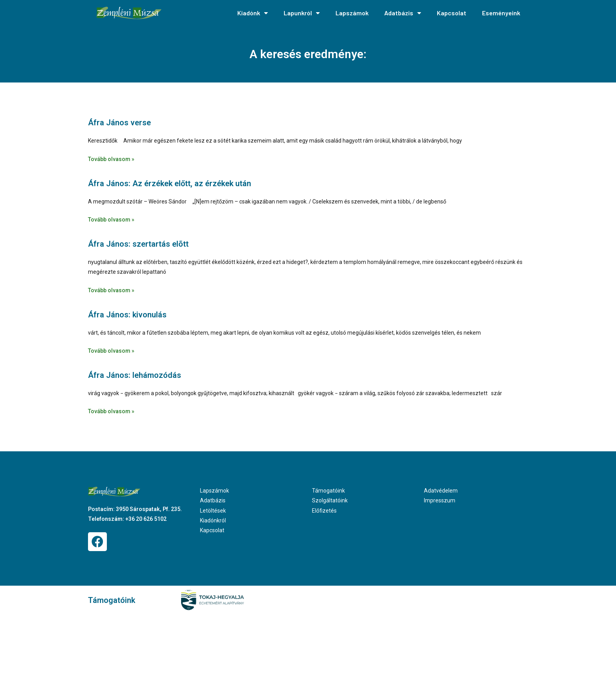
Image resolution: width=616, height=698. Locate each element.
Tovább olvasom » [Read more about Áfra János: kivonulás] (111, 351)
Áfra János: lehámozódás (135, 375)
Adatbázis (403, 13)
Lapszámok (352, 13)
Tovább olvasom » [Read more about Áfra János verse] (111, 159)
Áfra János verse (119, 123)
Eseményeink (501, 13)
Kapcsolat (452, 13)
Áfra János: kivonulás (127, 315)
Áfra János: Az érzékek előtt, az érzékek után (170, 183)
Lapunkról (302, 13)
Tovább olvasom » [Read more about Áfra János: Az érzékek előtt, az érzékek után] (111, 220)
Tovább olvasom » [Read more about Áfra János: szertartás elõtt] (111, 290)
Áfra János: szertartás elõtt (138, 244)
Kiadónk (253, 13)
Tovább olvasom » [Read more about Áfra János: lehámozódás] (111, 411)
